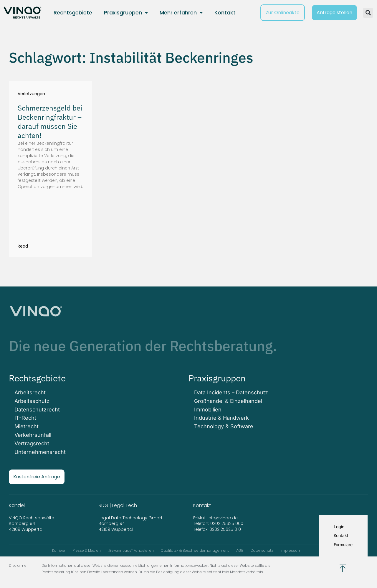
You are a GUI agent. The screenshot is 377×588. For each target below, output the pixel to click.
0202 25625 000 (227, 522)
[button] (368, 13)
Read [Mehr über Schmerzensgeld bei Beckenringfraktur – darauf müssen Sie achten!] (23, 246)
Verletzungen (31, 94)
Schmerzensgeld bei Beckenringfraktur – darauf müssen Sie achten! (50, 122)
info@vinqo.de (223, 516)
